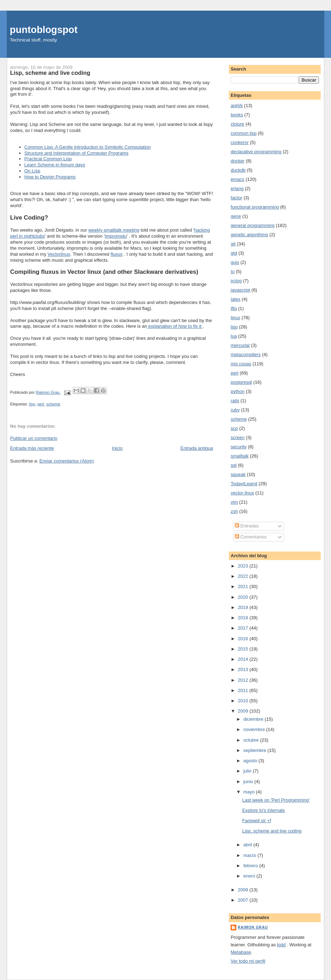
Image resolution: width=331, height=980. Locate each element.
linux (235, 318)
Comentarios (251, 537)
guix (235, 262)
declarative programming (256, 152)
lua (234, 336)
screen (238, 438)
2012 (244, 680)
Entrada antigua (197, 448)
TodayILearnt (244, 484)
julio (248, 771)
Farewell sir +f (257, 821)
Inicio (117, 448)
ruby (235, 410)
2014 (244, 659)
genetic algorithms (249, 235)
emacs (237, 179)
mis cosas (241, 364)
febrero (251, 866)
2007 (244, 900)
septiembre (255, 750)
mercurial (240, 345)
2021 (244, 586)
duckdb (238, 170)
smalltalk (240, 456)
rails (235, 401)
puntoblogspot (44, 30)
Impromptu (116, 236)
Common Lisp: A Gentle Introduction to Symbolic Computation (88, 147)
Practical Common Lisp (48, 159)
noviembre (255, 729)
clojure (237, 124)
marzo (250, 855)
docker (238, 161)
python (238, 391)
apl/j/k (237, 106)
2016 (244, 639)
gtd (234, 253)
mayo (250, 792)
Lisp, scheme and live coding (272, 831)
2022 (244, 576)
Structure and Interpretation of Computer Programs (76, 153)
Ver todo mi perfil (248, 961)
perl (41, 404)
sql (234, 465)
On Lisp (32, 171)
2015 (244, 649)
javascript (240, 290)
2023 (244, 566)
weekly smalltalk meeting (114, 230)
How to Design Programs (50, 177)
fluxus (117, 254)
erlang (237, 189)
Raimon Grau (253, 927)
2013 (244, 669)
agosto (251, 761)
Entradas (247, 526)
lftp (234, 308)
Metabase (241, 952)
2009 (244, 711)
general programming (253, 225)
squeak (238, 474)
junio (249, 782)
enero (250, 876)
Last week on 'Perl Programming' (276, 800)
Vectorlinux (59, 254)
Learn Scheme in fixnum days (55, 165)
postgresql (241, 382)
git (233, 244)
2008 (244, 890)
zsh (234, 511)
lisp (32, 404)
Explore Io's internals (264, 810)
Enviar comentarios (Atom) (67, 461)
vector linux (242, 493)
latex (235, 299)
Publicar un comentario (34, 438)
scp (234, 428)
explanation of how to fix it (175, 326)
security (239, 447)
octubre (252, 740)
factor (236, 198)
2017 (244, 628)
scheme (53, 404)
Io (233, 272)
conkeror (240, 142)
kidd (281, 945)
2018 (244, 618)
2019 (244, 607)
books (237, 115)
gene (236, 216)
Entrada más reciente (32, 448)
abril (248, 845)
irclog (236, 281)
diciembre (254, 719)
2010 (244, 701)
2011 (244, 690)
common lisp (244, 133)
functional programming (255, 207)
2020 (244, 597)
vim (234, 502)
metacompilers (246, 355)
